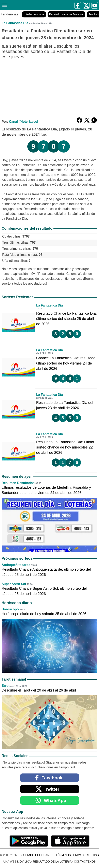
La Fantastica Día (15, 23)
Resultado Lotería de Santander (66, 14)
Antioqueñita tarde (16, 565)
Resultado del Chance (35, 855)
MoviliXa (24, 862)
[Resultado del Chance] (14, 5)
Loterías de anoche (34, 14)
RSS (96, 855)
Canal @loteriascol (23, 122)
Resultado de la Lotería (52, 862)
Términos (63, 855)
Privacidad (82, 855)
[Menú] (4, 5)
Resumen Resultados (18, 483)
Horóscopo (10, 609)
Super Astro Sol (14, 584)
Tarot (6, 686)
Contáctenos (85, 862)
